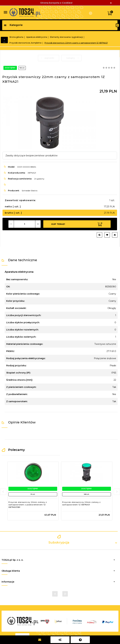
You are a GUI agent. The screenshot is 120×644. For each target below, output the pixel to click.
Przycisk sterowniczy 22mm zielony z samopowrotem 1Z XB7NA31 (81, 503)
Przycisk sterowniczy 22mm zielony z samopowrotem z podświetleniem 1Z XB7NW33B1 (28, 505)
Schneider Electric (30, 191)
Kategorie (13, 25)
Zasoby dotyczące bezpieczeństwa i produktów (31, 156)
